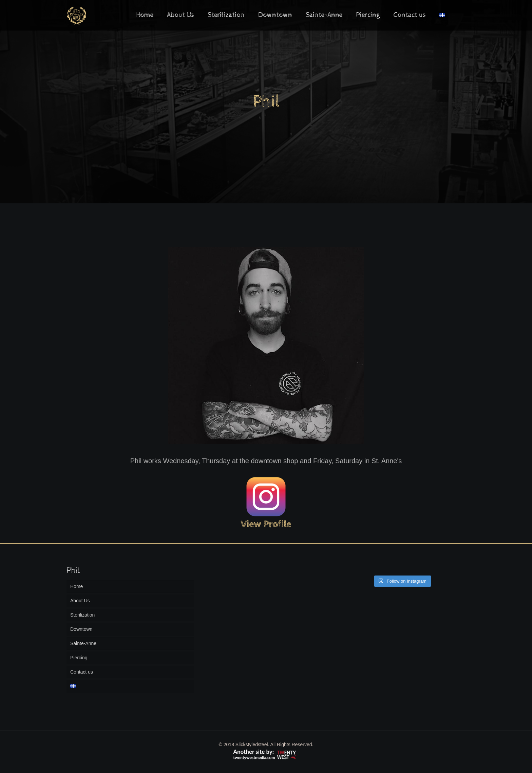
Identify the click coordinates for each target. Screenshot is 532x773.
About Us (80, 601)
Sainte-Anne (83, 643)
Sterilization (82, 615)
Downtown (81, 629)
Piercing (79, 658)
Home (77, 586)
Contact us (82, 672)
